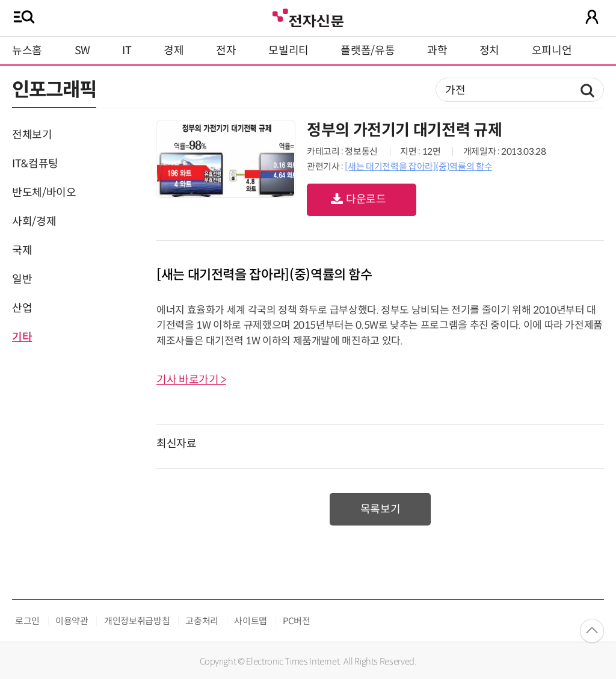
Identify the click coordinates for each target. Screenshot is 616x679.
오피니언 (552, 51)
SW (82, 51)
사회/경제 (34, 222)
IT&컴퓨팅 (35, 164)
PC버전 (297, 621)
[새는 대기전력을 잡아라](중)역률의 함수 (418, 166)
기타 (22, 337)
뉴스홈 (27, 51)
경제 (174, 51)
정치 (489, 51)
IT (127, 51)
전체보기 (32, 135)
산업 (22, 308)
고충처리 (202, 621)
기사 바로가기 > (191, 380)
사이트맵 (251, 621)
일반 (22, 279)
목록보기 (380, 509)
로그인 (27, 621)
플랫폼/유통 (368, 51)
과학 (437, 51)
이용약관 (72, 621)
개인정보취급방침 (137, 621)
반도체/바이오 (44, 193)
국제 (22, 250)
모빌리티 (288, 51)
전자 (226, 51)
